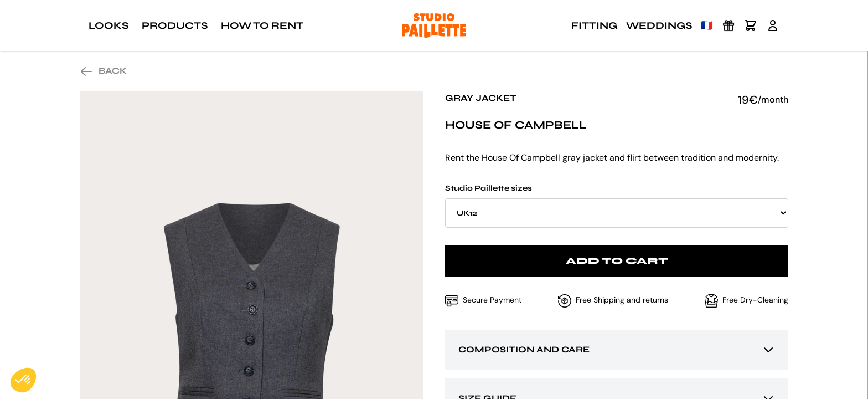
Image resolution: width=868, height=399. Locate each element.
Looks (108, 25)
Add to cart (617, 261)
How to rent (262, 25)
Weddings (659, 25)
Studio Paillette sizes (617, 206)
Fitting (594, 25)
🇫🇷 (707, 25)
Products (175, 25)
